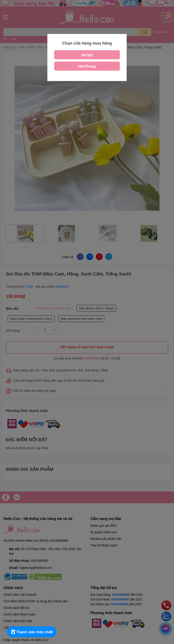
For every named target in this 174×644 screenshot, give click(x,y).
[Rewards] (32, 632)
